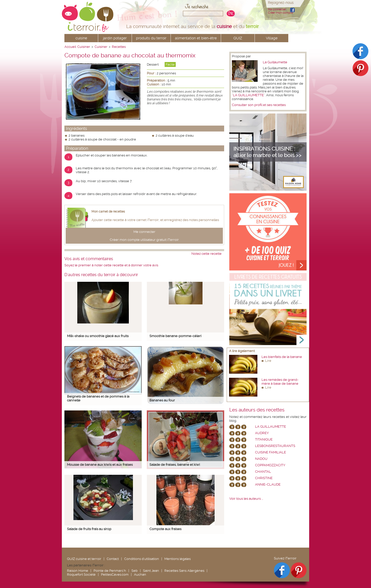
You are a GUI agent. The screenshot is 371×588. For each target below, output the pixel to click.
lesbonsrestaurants (275, 446)
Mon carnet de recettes (108, 212)
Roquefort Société (81, 574)
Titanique (264, 439)
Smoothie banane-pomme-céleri (175, 336)
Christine (264, 478)
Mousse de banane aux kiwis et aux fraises (100, 465)
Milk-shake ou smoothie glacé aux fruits (98, 336)
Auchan (140, 574)
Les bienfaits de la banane (282, 357)
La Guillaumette (275, 62)
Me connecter (277, 9)
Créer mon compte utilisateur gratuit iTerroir (144, 240)
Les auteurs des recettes (257, 410)
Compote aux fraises (165, 529)
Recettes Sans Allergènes (184, 571)
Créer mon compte (280, 13)
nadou (261, 459)
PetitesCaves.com (115, 574)
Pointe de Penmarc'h (110, 571)
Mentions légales (178, 559)
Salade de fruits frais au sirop (89, 529)
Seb (134, 571)
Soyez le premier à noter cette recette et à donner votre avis (111, 265)
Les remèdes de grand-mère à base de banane (280, 382)
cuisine (81, 38)
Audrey (262, 433)
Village (272, 38)
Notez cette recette (206, 254)
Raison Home (78, 571)
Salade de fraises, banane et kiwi (175, 465)
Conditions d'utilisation (142, 559)
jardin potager (115, 38)
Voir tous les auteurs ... (246, 499)
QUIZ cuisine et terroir (84, 559)
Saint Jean (151, 571)
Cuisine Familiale (271, 452)
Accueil (70, 47)
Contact (113, 559)
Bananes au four (162, 400)
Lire (268, 361)
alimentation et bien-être (196, 38)
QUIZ (238, 38)
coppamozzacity (270, 465)
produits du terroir (151, 38)
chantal (263, 472)
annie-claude (268, 484)
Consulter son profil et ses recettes (259, 105)
